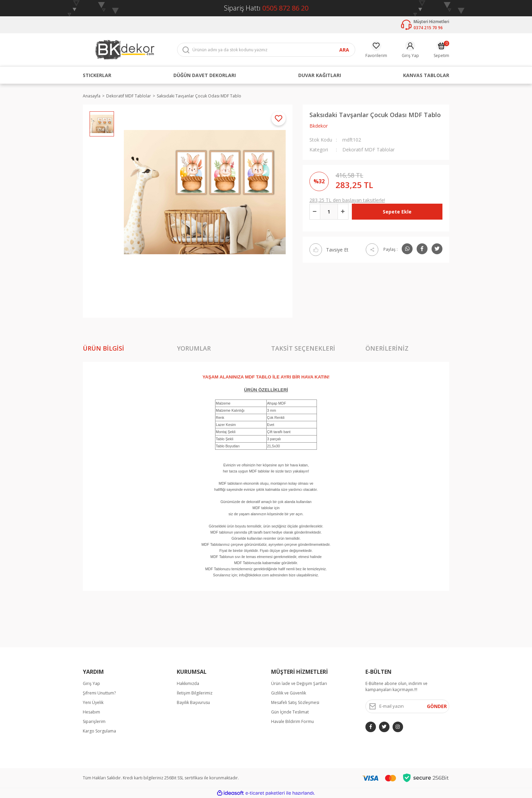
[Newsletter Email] (407, 706)
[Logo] (125, 49)
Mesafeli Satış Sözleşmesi (295, 702)
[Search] (266, 50)
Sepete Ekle (397, 212)
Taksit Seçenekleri (303, 348)
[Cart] (441, 50)
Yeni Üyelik (93, 702)
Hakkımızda (188, 683)
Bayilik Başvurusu (193, 702)
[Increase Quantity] (343, 212)
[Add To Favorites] (279, 118)
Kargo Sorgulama (99, 731)
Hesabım (91, 712)
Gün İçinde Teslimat (290, 712)
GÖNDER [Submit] (437, 706)
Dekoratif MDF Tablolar (368, 150)
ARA (344, 50)
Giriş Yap (91, 683)
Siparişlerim (94, 721)
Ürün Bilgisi (103, 348)
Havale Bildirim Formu (292, 721)
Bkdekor (319, 126)
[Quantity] (329, 212)
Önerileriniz (387, 348)
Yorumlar (194, 348)
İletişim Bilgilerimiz (195, 693)
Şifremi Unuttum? (99, 693)
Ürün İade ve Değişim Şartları (299, 683)
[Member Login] (410, 50)
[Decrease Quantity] (315, 212)
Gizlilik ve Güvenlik (289, 693)
